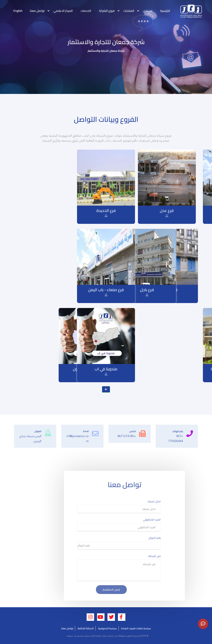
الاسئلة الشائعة (86, 628)
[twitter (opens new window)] (111, 617)
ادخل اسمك (164, 501)
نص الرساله (165, 556)
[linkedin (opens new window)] (90, 617)
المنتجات (129, 11)
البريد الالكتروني (162, 520)
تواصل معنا (37, 11)
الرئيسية (165, 11)
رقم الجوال (165, 538)
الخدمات (86, 11)
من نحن (148, 11)
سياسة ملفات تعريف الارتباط (136, 628)
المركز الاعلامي (63, 11)
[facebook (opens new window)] (122, 617)
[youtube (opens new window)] (101, 617)
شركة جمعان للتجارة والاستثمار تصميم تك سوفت (90, 636)
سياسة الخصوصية (107, 628)
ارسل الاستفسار (122, 589)
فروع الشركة (107, 11)
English (18, 11)
